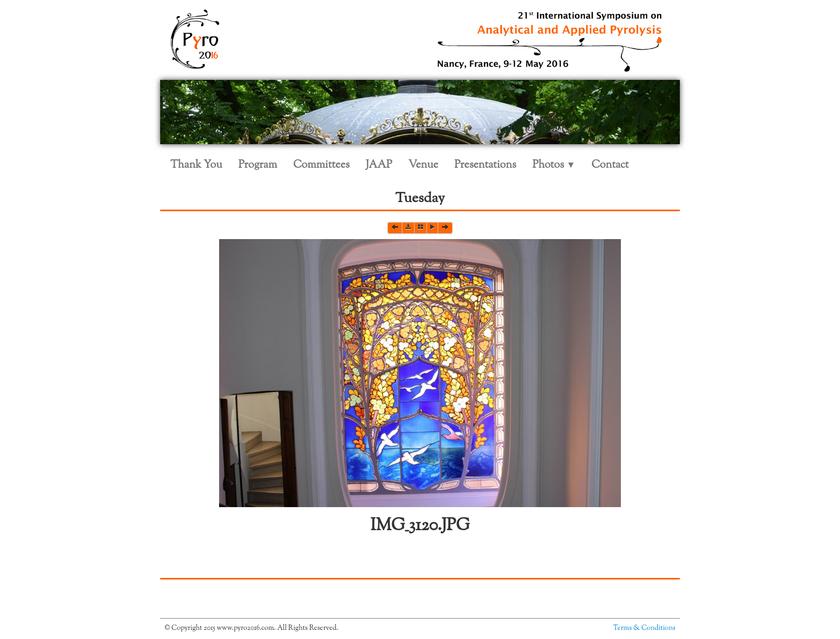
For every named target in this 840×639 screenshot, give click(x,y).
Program (258, 165)
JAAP (379, 165)
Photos (554, 165)
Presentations (485, 165)
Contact (610, 165)
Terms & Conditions (644, 628)
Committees (321, 165)
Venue (423, 165)
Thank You (196, 165)
